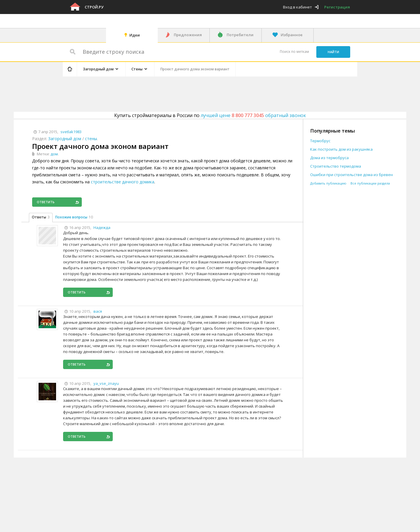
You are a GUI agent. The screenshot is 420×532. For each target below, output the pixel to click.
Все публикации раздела (370, 183)
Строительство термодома (336, 166)
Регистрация (337, 7)
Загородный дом (65, 139)
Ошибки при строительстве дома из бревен (352, 175)
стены (91, 139)
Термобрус (320, 141)
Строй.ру (94, 7)
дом (54, 154)
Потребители (240, 35)
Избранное (292, 35)
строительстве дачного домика (123, 182)
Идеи (135, 35)
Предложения (188, 35)
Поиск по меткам (294, 52)
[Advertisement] (173, 93)
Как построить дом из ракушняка (341, 149)
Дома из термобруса (329, 158)
